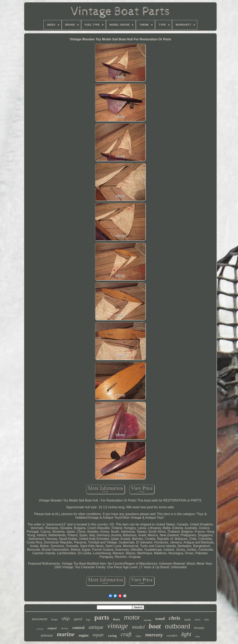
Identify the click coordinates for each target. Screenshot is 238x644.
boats (54, 619)
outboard (177, 626)
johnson (47, 636)
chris (174, 618)
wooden (172, 636)
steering (147, 620)
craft (126, 634)
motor (132, 618)
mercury (154, 635)
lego (88, 620)
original (52, 628)
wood (160, 619)
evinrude (40, 629)
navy (197, 636)
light (186, 634)
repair (98, 635)
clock (188, 620)
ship (66, 618)
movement (40, 619)
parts (102, 617)
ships (138, 636)
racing (112, 636)
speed (78, 619)
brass (116, 619)
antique (96, 627)
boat (155, 626)
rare (207, 619)
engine (84, 635)
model (138, 627)
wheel (198, 620)
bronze (199, 628)
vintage (118, 626)
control (78, 628)
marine (66, 634)
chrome (65, 628)
